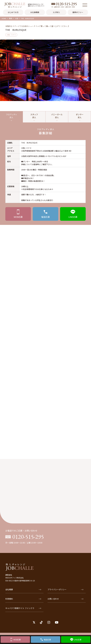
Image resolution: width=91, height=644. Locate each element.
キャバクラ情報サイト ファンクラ (23, 608)
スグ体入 (56, 12)
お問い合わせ (65, 599)
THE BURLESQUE (28, 18)
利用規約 (23, 599)
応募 (18, 217)
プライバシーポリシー (65, 589)
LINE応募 (78, 640)
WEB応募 (17, 640)
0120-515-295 (66, 4)
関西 (11, 18)
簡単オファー (78, 12)
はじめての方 (13, 12)
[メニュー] (85, 5)
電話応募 (47, 640)
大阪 (17, 18)
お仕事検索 (35, 12)
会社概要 (23, 589)
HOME (4, 18)
